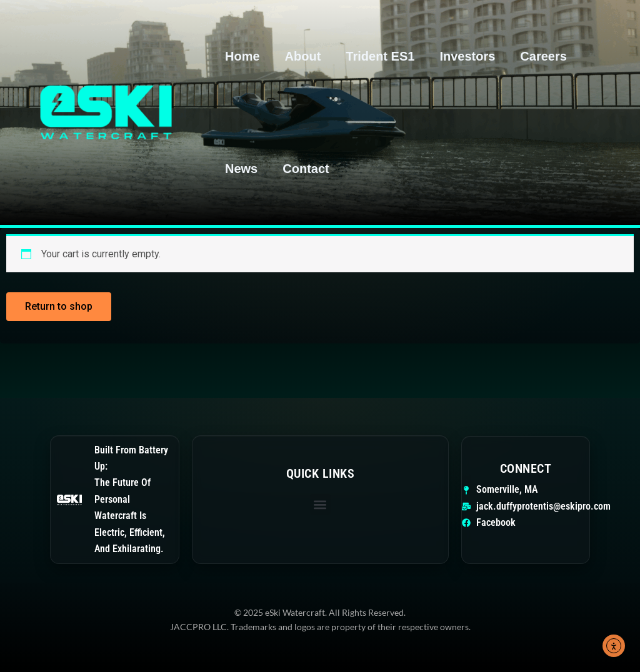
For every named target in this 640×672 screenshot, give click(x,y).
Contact (306, 169)
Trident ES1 (380, 56)
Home (242, 56)
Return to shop (59, 306)
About (303, 56)
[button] (320, 504)
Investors (467, 56)
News (241, 169)
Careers (543, 56)
